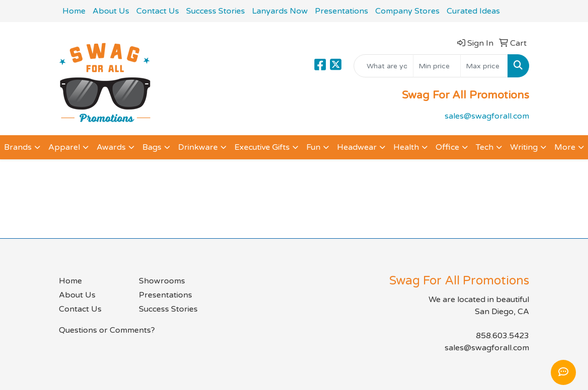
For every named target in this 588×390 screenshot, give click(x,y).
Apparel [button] (64, 147)
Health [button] (406, 147)
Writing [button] (524, 147)
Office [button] (447, 147)
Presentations (342, 11)
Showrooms (162, 281)
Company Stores (407, 11)
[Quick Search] (384, 66)
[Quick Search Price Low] (437, 66)
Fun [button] (313, 147)
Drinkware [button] (198, 147)
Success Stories (216, 11)
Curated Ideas (473, 11)
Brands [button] (18, 147)
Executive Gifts (262, 147)
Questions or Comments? (107, 330)
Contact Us (158, 11)
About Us (111, 11)
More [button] (565, 147)
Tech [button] (485, 147)
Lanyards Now (280, 11)
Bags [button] (152, 147)
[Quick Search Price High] (484, 66)
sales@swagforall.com (487, 116)
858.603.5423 (502, 336)
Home (74, 11)
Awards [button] (111, 147)
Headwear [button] (357, 147)
